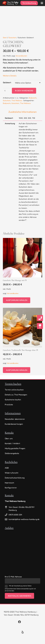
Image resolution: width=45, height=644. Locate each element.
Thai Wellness (17, 100)
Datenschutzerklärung (15, 478)
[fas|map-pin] (40, 326)
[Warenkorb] (16, 3)
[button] (42, 3)
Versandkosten (21, 56)
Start (5, 38)
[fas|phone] (40, 318)
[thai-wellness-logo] (10, 3)
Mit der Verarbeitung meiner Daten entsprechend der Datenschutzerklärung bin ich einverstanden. (20, 588)
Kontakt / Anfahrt (12, 443)
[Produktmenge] (7, 91)
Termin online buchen (14, 390)
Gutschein (12, 38)
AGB (7, 468)
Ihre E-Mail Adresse (13, 577)
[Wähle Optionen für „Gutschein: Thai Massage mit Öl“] (17, 300)
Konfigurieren (11, 488)
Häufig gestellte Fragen (15, 448)
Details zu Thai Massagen (16, 395)
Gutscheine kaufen (13, 400)
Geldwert (7, 82)
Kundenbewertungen (14, 424)
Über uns (9, 438)
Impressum (9, 483)
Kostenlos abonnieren (19, 596)
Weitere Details (10, 76)
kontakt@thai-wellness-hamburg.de (24, 519)
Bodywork (33, 98)
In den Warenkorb (24, 91)
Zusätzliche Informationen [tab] (23, 112)
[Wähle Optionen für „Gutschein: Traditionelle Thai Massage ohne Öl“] (17, 370)
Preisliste (9, 404)
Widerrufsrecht (12, 473)
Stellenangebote (12, 453)
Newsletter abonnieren (15, 419)
